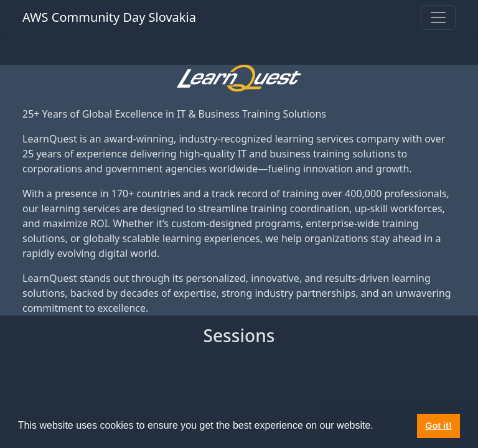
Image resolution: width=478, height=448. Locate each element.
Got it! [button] (438, 426)
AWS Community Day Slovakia (109, 17)
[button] (378, 427)
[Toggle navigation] (438, 17)
